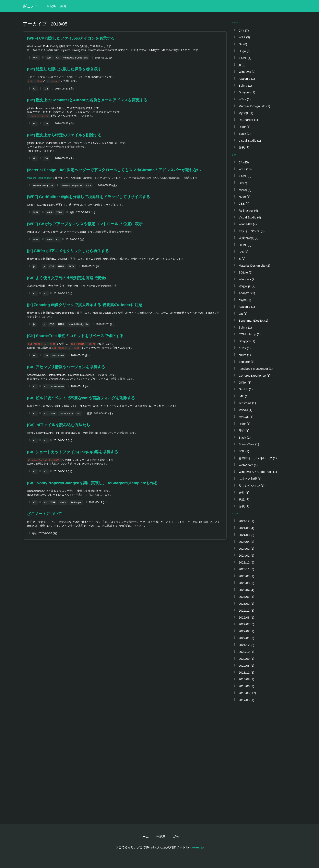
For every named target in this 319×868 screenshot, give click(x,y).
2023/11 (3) (244, 569)
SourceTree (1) (246, 444)
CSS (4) (241, 203)
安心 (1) (241, 431)
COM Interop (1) (247, 334)
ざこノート (32, 6)
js (34, 266)
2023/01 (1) (244, 604)
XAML (59, 212)
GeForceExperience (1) (252, 376)
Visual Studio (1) (247, 141)
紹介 (63, 6)
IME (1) (241, 396)
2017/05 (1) (244, 700)
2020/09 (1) (244, 659)
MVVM (63, 502)
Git (35, 89)
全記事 (51, 6)
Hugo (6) (242, 51)
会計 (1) (241, 492)
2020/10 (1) (244, 652)
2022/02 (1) (244, 631)
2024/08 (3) (244, 535)
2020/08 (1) (244, 666)
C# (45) (241, 162)
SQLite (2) (243, 272)
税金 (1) (241, 499)
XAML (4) (242, 58)
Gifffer (72, 266)
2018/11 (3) (244, 672)
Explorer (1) (244, 362)
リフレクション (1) (249, 486)
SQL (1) (241, 451)
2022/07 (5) (244, 624)
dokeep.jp (197, 847)
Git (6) (240, 44)
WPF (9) (242, 37)
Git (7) (240, 183)
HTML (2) (242, 245)
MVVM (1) (243, 410)
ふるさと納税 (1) (247, 479)
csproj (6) (242, 190)
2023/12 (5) (244, 562)
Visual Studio (57, 386)
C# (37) (241, 30)
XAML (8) (242, 176)
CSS (89, 185)
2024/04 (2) (244, 542)
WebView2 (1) (246, 465)
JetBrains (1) (245, 403)
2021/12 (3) (244, 645)
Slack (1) (242, 134)
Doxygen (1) (244, 92)
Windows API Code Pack (75, 58)
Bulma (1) (243, 85)
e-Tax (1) (242, 99)
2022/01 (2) (244, 638)
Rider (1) (242, 127)
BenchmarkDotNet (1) (251, 320)
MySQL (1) (243, 113)
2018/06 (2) (244, 686)
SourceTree (58, 355)
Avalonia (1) (244, 79)
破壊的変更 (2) (246, 238)
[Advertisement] (125, 573)
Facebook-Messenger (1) (253, 369)
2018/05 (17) (245, 693)
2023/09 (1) (244, 576)
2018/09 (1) (244, 679)
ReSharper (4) (246, 210)
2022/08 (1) (244, 617)
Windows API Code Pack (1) (255, 472)
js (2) (239, 65)
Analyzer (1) (244, 293)
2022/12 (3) (244, 610)
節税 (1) (241, 147)
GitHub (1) (243, 389)
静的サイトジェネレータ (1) (255, 458)
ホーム (144, 837)
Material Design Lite (43, 185)
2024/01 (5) (244, 555)
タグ (234, 155)
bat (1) (240, 314)
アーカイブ (238, 514)
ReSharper (76, 502)
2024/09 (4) (244, 528)
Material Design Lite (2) (252, 265)
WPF (36, 58)
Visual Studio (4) (247, 217)
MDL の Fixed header (39, 178)
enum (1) (242, 355)
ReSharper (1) (246, 120)
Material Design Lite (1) (252, 106)
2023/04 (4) (244, 590)
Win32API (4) (245, 224)
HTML (61, 266)
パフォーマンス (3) (249, 231)
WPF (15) (243, 169)
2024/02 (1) (244, 549)
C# (58, 58)
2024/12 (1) (244, 521)
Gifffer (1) (242, 382)
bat (79, 414)
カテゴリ (236, 23)
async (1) (242, 300)
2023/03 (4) (244, 597)
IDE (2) (241, 252)
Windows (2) (245, 72)
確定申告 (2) (244, 286)
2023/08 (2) (244, 583)
